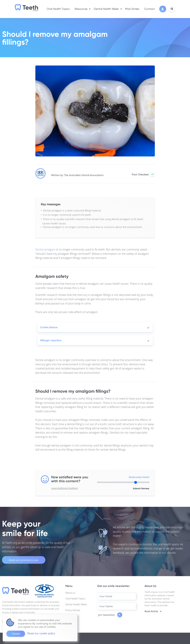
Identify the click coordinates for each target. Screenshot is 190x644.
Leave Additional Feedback (64, 488)
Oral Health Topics (58, 9)
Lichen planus (49, 327)
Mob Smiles (132, 9)
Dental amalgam (45, 249)
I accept (16, 634)
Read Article (151, 611)
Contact (149, 9)
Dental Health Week (106, 9)
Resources (81, 9)
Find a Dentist (73, 610)
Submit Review (141, 488)
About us (70, 593)
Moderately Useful (139, 477)
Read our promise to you (24, 560)
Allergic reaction (51, 340)
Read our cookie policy (41, 633)
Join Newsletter (110, 615)
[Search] (172, 9)
